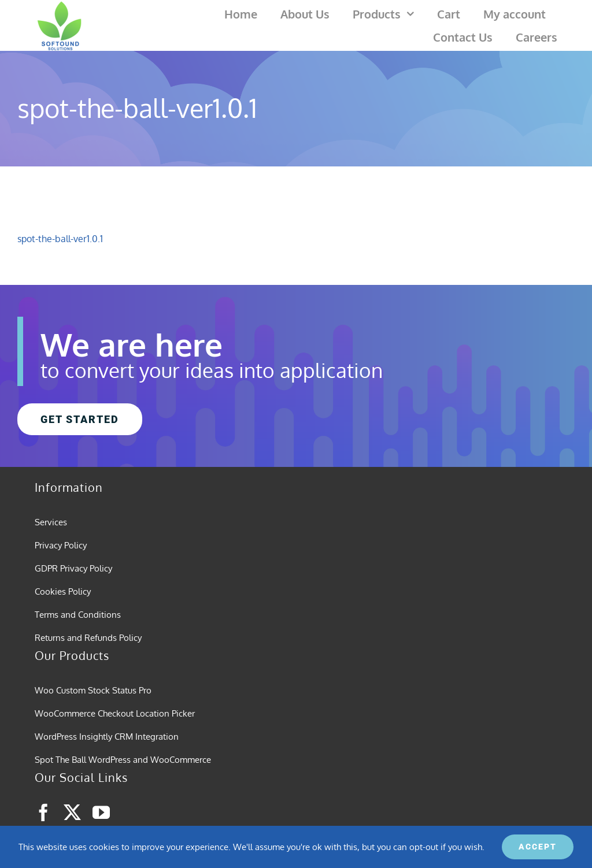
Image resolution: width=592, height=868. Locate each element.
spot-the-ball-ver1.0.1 (60, 239)
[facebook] (43, 813)
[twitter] (72, 813)
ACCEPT (538, 847)
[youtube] (101, 813)
